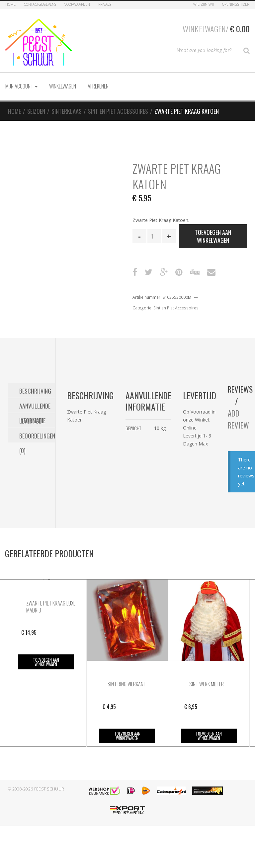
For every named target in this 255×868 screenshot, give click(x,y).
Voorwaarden (77, 4)
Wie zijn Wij (204, 4)
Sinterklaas (67, 111)
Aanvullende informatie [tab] (35, 407)
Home (10, 4)
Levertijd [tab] (31, 421)
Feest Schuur (49, 789)
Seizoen (36, 111)
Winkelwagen (63, 86)
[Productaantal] (154, 236)
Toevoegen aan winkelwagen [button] (46, 662)
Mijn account (21, 86)
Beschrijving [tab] (35, 391)
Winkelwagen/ (216, 29)
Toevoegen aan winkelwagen (213, 236)
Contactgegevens (40, 4)
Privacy (105, 4)
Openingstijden (236, 4)
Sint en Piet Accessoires (118, 111)
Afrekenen (98, 86)
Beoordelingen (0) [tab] (37, 437)
